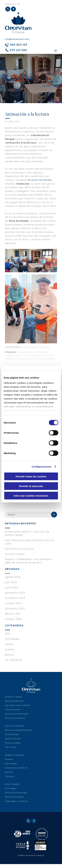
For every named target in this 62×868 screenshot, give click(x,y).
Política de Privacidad (16, 797)
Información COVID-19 (16, 772)
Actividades (11, 768)
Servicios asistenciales (17, 718)
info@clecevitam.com (17, 39)
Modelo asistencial (15, 759)
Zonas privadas (13, 747)
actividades (30, 347)
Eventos (10, 653)
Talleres (9, 763)
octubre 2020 (13, 623)
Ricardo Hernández (40, 180)
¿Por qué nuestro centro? (18, 709)
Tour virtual (11, 751)
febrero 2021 (13, 618)
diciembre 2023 (15, 597)
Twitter (8, 9)
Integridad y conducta (16, 805)
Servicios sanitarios (15, 722)
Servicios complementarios (19, 734)
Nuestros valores (14, 701)
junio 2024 (11, 592)
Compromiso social (17, 355)
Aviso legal (11, 792)
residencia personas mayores (36, 359)
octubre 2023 (13, 607)
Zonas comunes (13, 743)
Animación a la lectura (19, 553)
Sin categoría (13, 664)
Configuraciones (42, 466)
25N (7, 638)
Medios (9, 659)
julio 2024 (11, 586)
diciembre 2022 (15, 613)
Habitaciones (12, 738)
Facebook (13, 9)
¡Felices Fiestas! (15, 558)
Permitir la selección (31, 486)
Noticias (9, 776)
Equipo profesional (15, 705)
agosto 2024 (13, 581)
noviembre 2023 (15, 602)
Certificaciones (13, 714)
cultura (44, 347)
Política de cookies (14, 801)
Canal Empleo (12, 788)
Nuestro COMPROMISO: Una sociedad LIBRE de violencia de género (28, 565)
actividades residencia (32, 352)
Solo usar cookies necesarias (31, 496)
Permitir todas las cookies (31, 476)
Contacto (10, 780)
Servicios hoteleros (15, 730)
